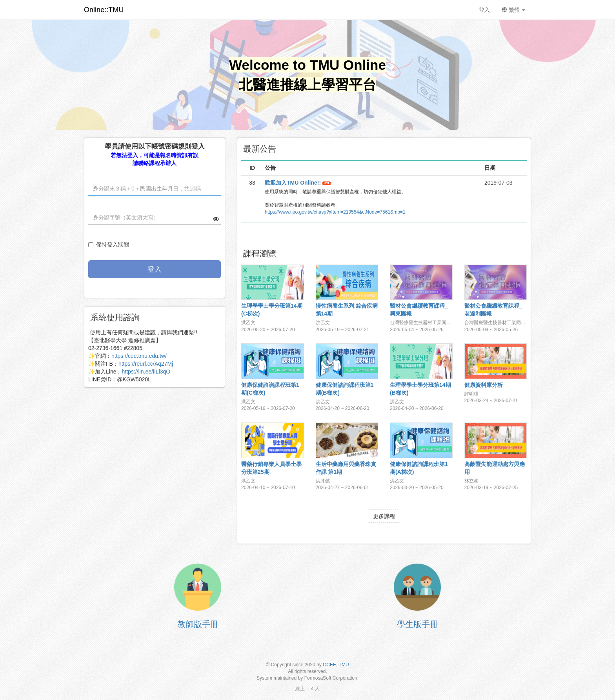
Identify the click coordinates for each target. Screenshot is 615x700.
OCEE (329, 665)
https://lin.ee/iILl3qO (146, 372)
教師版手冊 (198, 624)
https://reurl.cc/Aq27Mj (146, 364)
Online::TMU (104, 10)
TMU (344, 665)
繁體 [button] (513, 10)
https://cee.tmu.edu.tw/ (139, 356)
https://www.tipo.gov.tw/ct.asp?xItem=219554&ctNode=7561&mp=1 (335, 212)
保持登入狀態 (109, 245)
